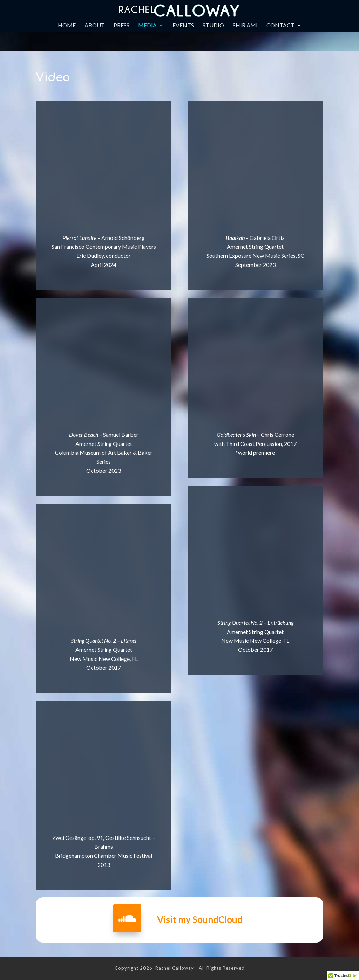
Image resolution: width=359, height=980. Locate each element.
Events (183, 26)
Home (67, 26)
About (95, 26)
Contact (280, 26)
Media (147, 26)
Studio (213, 26)
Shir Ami (245, 26)
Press (121, 26)
